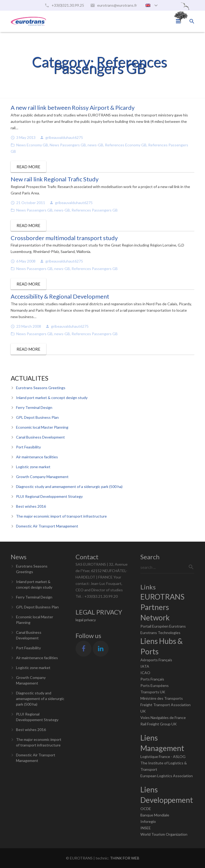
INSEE (146, 828)
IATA (145, 666)
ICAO (145, 673)
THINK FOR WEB (125, 858)
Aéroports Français (156, 660)
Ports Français (152, 679)
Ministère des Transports (162, 698)
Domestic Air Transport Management (47, 526)
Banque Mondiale (155, 815)
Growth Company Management (42, 477)
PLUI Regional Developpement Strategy (49, 496)
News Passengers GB (68, 145)
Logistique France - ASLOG (163, 756)
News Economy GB (32, 145)
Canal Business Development (40, 437)
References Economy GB (126, 145)
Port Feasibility (28, 447)
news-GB (95, 145)
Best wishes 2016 (31, 506)
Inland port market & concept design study (52, 398)
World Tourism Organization (164, 834)
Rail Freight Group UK (159, 724)
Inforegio (148, 821)
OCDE (146, 809)
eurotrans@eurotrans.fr (117, 5)
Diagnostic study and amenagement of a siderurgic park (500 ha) (69, 486)
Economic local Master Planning (42, 427)
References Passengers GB (95, 210)
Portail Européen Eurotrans (163, 626)
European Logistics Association (167, 776)
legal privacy (86, 620)
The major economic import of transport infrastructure (61, 516)
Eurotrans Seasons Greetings (41, 388)
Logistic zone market (33, 467)
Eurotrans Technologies (160, 633)
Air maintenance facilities (37, 457)
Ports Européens (155, 685)
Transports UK (153, 692)
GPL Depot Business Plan (37, 417)
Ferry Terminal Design (34, 407)
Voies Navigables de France (163, 718)
